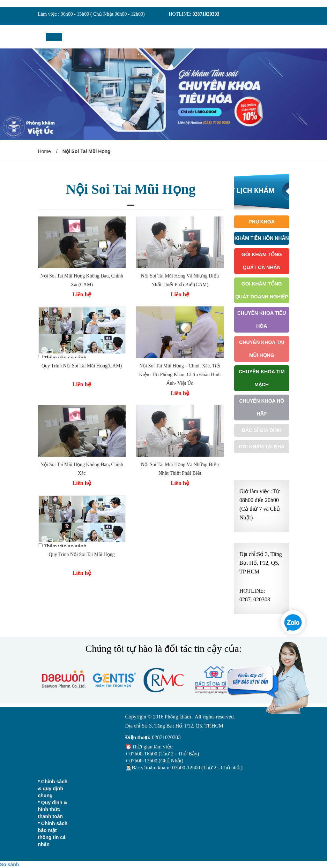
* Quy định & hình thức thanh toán (53, 809)
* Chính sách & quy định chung (53, 789)
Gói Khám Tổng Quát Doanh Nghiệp (262, 290)
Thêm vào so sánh (65, 358)
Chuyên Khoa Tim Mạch (262, 378)
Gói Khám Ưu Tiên (262, 463)
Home (44, 151)
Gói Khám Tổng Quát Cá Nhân (262, 261)
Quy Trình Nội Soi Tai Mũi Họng (82, 554)
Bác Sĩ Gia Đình (262, 430)
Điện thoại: (138, 737)
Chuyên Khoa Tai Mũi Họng (262, 349)
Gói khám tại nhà (262, 447)
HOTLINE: (181, 14)
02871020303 (206, 14)
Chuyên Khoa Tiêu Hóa (262, 319)
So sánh (9, 865)
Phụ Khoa (262, 222)
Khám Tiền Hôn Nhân (262, 238)
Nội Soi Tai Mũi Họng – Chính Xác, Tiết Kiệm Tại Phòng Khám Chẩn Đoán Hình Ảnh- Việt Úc (180, 375)
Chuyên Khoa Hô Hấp (262, 407)
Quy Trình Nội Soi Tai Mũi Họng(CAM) (82, 366)
